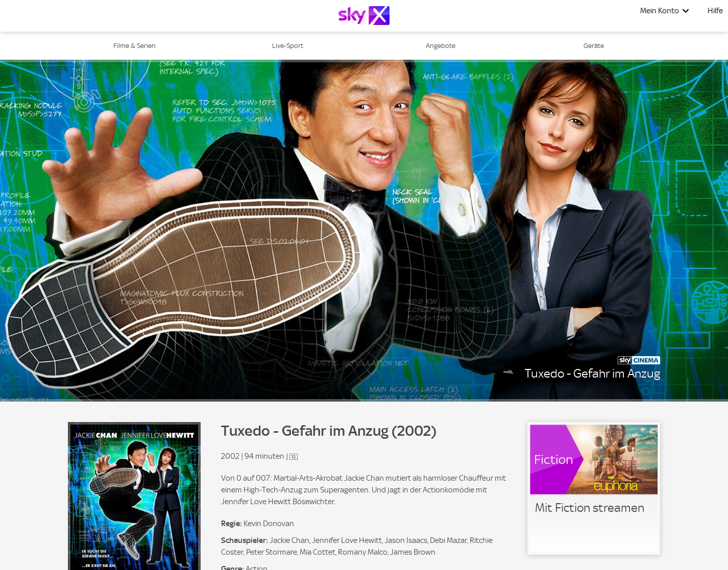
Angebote (441, 46)
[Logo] (364, 16)
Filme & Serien (135, 46)
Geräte (594, 46)
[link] (594, 488)
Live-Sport (288, 46)
